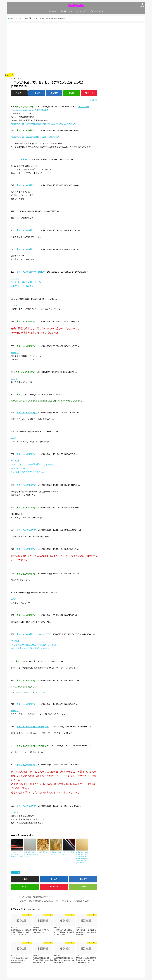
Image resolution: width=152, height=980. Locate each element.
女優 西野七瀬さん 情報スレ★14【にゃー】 (30, 854)
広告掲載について (66, 11)
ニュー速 (16, 872)
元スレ (92, 100)
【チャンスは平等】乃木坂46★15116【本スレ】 (17, 855)
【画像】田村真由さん (43, 853)
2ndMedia (76, 6)
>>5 (13, 599)
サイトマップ (81, 11)
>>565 (14, 711)
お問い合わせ (52, 11)
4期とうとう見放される (69, 853)
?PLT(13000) (84, 107)
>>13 (13, 379)
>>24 (13, 305)
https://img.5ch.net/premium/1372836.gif (28, 110)
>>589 (14, 461)
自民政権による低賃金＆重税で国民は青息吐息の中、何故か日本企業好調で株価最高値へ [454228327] (82, 857)
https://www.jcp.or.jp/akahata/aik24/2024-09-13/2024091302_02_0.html (42, 124)
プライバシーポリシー (97, 11)
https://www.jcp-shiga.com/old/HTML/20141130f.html (34, 137)
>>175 (14, 279)
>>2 (13, 438)
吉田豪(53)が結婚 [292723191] (56, 853)
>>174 (14, 641)
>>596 (14, 353)
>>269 (14, 812)
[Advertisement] (54, 51)
